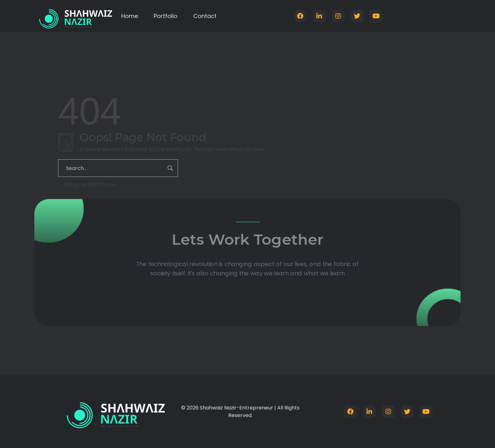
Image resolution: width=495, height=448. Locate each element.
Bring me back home (87, 185)
